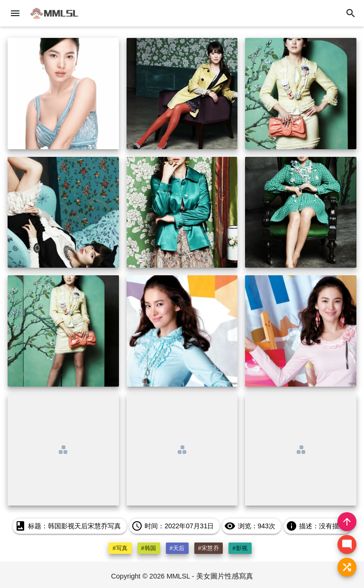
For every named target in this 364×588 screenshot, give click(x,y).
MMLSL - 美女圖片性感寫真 (209, 576)
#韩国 (149, 548)
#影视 (240, 548)
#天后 (177, 548)
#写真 (120, 548)
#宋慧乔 (209, 548)
